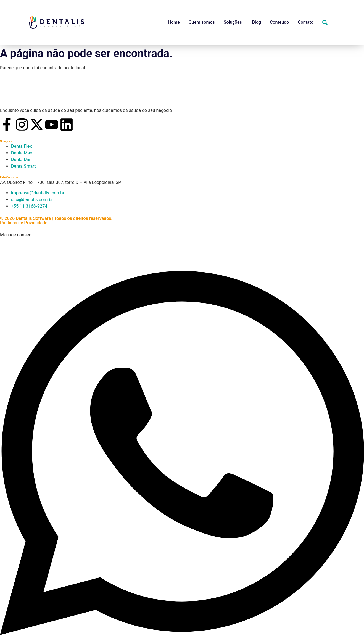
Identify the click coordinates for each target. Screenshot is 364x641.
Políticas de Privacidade (24, 223)
